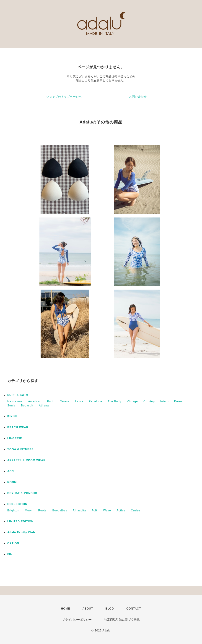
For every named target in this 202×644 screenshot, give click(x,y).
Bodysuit (27, 406)
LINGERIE (15, 438)
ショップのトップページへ (64, 97)
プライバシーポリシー (77, 620)
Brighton (13, 510)
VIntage (132, 401)
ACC (11, 471)
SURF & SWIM (18, 395)
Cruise (136, 510)
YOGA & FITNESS (20, 449)
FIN (10, 554)
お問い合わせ (138, 97)
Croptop (149, 401)
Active (121, 510)
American (35, 401)
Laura (79, 401)
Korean (179, 401)
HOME (66, 609)
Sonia (11, 406)
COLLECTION (17, 504)
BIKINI (12, 416)
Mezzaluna (15, 401)
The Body (115, 401)
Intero (164, 401)
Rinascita (79, 510)
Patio (51, 401)
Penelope (96, 401)
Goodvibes (60, 510)
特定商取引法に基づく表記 (122, 620)
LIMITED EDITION (20, 521)
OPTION (13, 543)
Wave (107, 510)
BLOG (110, 609)
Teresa (65, 401)
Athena (44, 406)
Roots (42, 510)
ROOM (12, 482)
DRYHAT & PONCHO (22, 493)
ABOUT (88, 609)
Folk (95, 510)
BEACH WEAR (18, 427)
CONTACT (134, 609)
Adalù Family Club (21, 532)
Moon (29, 510)
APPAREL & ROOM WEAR (26, 460)
